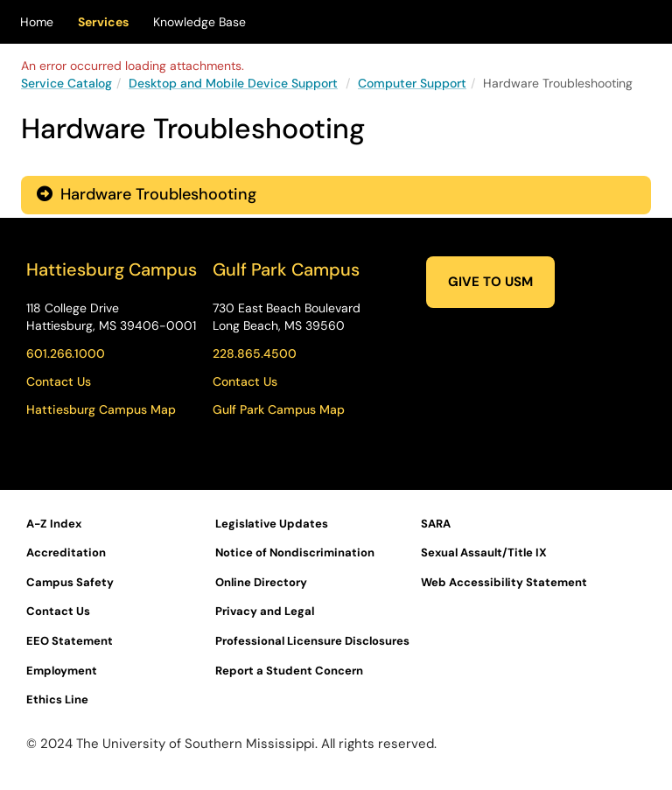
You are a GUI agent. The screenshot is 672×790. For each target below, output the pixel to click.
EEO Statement (70, 641)
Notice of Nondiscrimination (295, 552)
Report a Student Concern (289, 671)
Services (103, 22)
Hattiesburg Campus (112, 269)
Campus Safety (70, 582)
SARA (436, 524)
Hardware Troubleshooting (147, 194)
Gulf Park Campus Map (279, 409)
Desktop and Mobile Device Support (233, 83)
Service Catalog (66, 83)
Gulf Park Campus (286, 269)
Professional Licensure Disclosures (312, 641)
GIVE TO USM (490, 282)
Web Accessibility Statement (504, 582)
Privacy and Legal (265, 611)
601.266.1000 (66, 353)
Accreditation (66, 552)
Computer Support (412, 83)
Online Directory (261, 582)
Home (37, 22)
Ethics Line (57, 699)
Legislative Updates (272, 524)
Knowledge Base (199, 22)
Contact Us (59, 381)
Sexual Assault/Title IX (484, 552)
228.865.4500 (255, 353)
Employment (62, 671)
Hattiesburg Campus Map (101, 409)
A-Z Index (54, 524)
